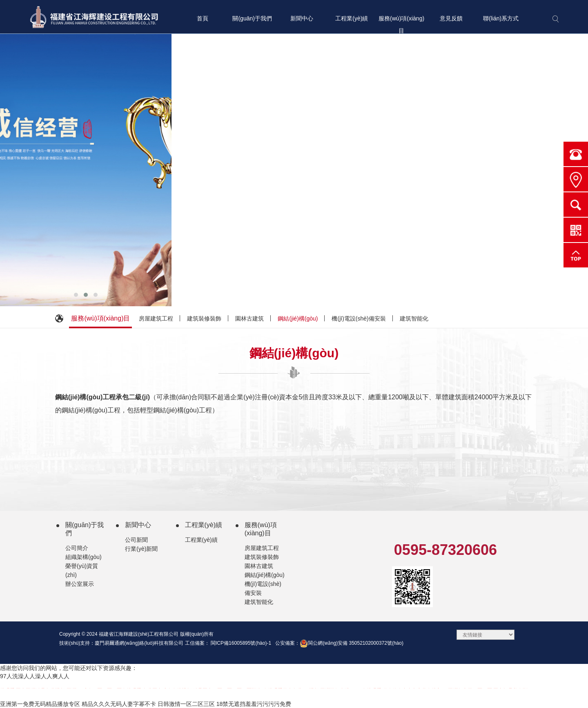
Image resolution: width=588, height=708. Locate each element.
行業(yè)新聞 (141, 549)
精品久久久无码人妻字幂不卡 (119, 704)
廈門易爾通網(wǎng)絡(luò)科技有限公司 (139, 643)
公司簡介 (77, 548)
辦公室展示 (80, 584)
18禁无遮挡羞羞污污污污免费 (254, 704)
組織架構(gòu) (84, 557)
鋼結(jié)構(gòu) (298, 318)
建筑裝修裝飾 (204, 318)
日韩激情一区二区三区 (186, 704)
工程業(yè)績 (201, 540)
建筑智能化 (414, 318)
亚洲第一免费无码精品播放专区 (40, 704)
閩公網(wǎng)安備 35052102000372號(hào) (352, 643)
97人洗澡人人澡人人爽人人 (35, 676)
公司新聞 (136, 540)
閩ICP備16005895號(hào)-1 (240, 643)
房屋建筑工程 (156, 318)
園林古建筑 (249, 318)
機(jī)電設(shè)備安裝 (359, 318)
